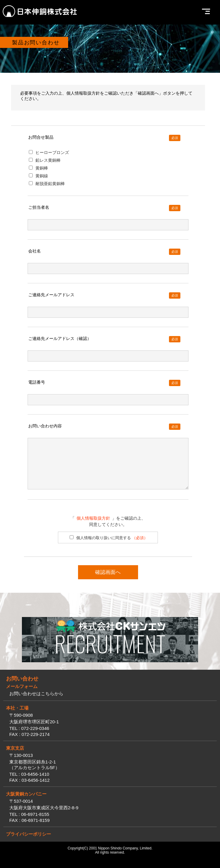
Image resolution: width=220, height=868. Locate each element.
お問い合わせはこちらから (36, 703)
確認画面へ (108, 581)
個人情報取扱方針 (93, 527)
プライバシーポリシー (29, 843)
